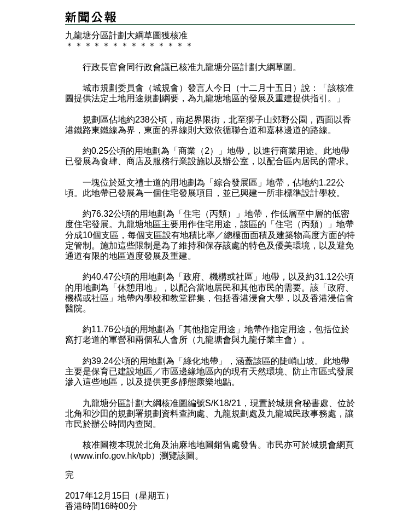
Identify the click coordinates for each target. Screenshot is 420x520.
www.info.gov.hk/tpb (112, 456)
